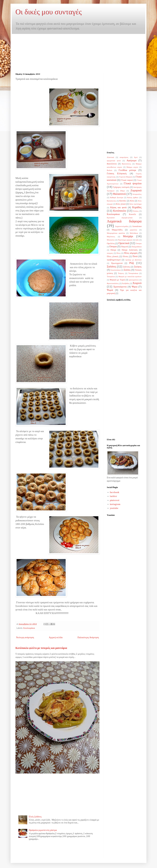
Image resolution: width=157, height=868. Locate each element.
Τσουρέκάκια (133, 273)
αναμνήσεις (124, 157)
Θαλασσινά (119, 194)
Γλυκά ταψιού (127, 180)
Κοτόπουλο (120, 211)
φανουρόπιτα (134, 280)
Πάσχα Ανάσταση (130, 250)
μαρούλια (133, 230)
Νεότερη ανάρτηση (25, 638)
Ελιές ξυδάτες (35, 817)
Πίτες (118, 253)
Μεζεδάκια (134, 233)
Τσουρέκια (111, 277)
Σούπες (127, 270)
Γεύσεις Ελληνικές (117, 174)
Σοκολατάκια (116, 270)
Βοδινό (109, 170)
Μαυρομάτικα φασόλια (116, 233)
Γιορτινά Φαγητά (126, 177)
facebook (114, 492)
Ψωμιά (110, 290)
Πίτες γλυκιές (113, 257)
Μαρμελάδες (117, 230)
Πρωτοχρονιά (117, 263)
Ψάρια (134, 287)
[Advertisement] (36, 51)
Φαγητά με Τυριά (117, 280)
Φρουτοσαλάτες (113, 283)
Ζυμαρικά (136, 191)
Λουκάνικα (137, 226)
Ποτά (135, 256)
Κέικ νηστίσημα (135, 204)
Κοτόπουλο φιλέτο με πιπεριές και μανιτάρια (41, 648)
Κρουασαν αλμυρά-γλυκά (120, 218)
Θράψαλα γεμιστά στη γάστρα (43, 830)
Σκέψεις (138, 267)
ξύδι (137, 240)
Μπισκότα (111, 240)
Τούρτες (121, 273)
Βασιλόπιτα (112, 164)
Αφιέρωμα (131, 161)
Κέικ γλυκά (121, 204)
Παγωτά (124, 247)
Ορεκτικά (124, 243)
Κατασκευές (111, 201)
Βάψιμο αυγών (132, 167)
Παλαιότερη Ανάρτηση (88, 638)
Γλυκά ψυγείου (133, 184)
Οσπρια (139, 244)
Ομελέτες (111, 244)
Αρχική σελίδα (56, 638)
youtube (114, 508)
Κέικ (132, 201)
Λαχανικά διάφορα (124, 221)
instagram (115, 504)
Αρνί (136, 157)
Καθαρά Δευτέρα (117, 198)
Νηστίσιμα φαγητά (125, 240)
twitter (113, 496)
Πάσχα (113, 250)
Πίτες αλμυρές (131, 253)
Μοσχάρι (128, 236)
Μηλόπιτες (111, 237)
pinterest (115, 500)
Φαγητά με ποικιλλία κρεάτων (130, 277)
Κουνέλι (132, 214)
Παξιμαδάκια (137, 247)
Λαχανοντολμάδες (122, 226)
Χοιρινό (137, 283)
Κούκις (136, 211)
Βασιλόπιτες (126, 164)
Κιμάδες (137, 207)
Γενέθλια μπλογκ (127, 170)
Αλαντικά (110, 157)
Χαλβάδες (126, 283)
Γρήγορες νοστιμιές (121, 187)
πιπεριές (110, 253)
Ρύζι (132, 263)
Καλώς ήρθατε (133, 198)
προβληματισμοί (114, 260)
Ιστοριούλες (137, 194)
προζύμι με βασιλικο (133, 260)
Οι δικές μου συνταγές (49, 12)
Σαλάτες (111, 267)
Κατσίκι (123, 201)
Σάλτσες (127, 267)
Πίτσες (126, 257)
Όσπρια (113, 247)
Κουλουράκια (29, 628)
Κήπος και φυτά (118, 208)
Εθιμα (122, 191)
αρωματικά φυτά (114, 161)
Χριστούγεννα (120, 287)
